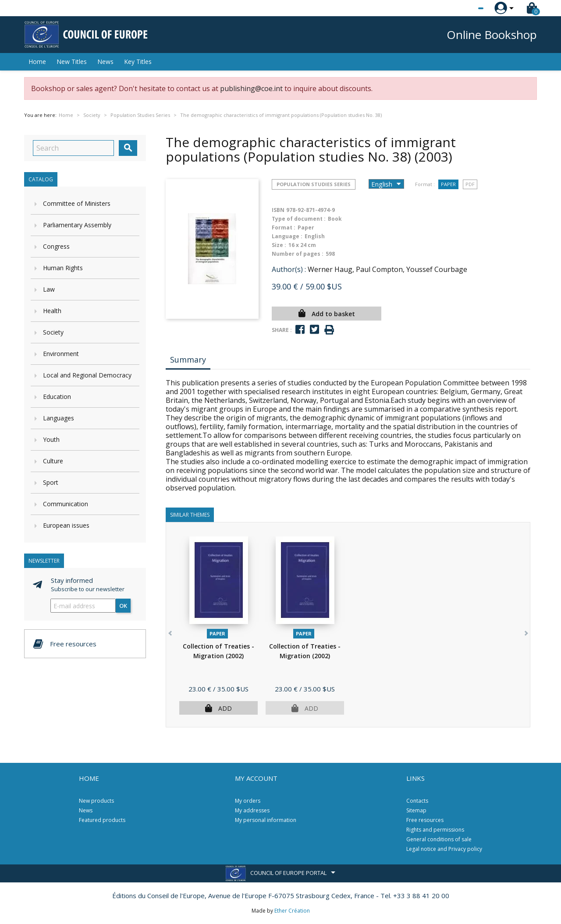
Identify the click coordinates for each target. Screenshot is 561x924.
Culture (53, 461)
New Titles (72, 62)
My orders (248, 801)
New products (96, 801)
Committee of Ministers (77, 203)
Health (52, 311)
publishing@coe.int (251, 88)
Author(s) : (289, 269)
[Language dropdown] (464, 8)
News (105, 62)
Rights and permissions (435, 830)
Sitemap (416, 810)
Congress (56, 246)
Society (53, 332)
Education (57, 397)
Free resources (425, 820)
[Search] (73, 148)
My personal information (266, 820)
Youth (51, 439)
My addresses (252, 810)
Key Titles (138, 62)
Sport (51, 482)
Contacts (417, 801)
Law (49, 289)
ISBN (278, 210)
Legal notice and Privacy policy (444, 849)
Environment (61, 354)
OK (123, 606)
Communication (66, 504)
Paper (448, 184)
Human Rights (63, 268)
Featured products (102, 820)
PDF (470, 184)
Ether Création (292, 911)
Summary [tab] (188, 360)
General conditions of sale (439, 839)
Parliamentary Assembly (77, 225)
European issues (66, 525)
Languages (59, 418)
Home (37, 62)
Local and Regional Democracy (87, 375)
